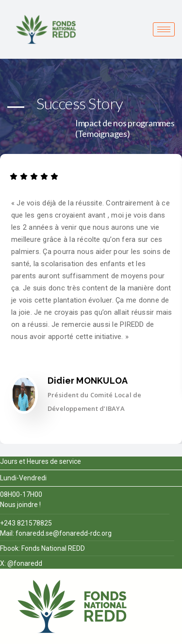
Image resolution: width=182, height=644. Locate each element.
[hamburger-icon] (164, 29)
